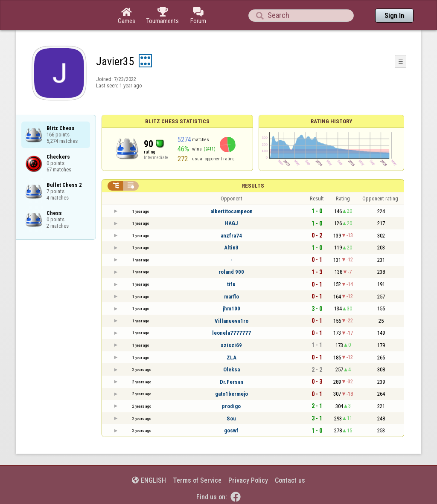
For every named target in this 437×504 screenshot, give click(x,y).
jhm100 (232, 308)
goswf (231, 430)
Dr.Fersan (232, 382)
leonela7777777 (232, 333)
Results (253, 186)
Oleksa (232, 369)
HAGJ (231, 223)
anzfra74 (231, 236)
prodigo (231, 406)
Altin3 (231, 248)
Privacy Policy (248, 480)
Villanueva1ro (232, 321)
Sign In (394, 16)
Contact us (290, 480)
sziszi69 (231, 345)
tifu (231, 284)
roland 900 (231, 272)
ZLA (232, 358)
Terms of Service (197, 480)
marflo (232, 297)
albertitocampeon (232, 211)
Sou (231, 419)
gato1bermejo (232, 394)
